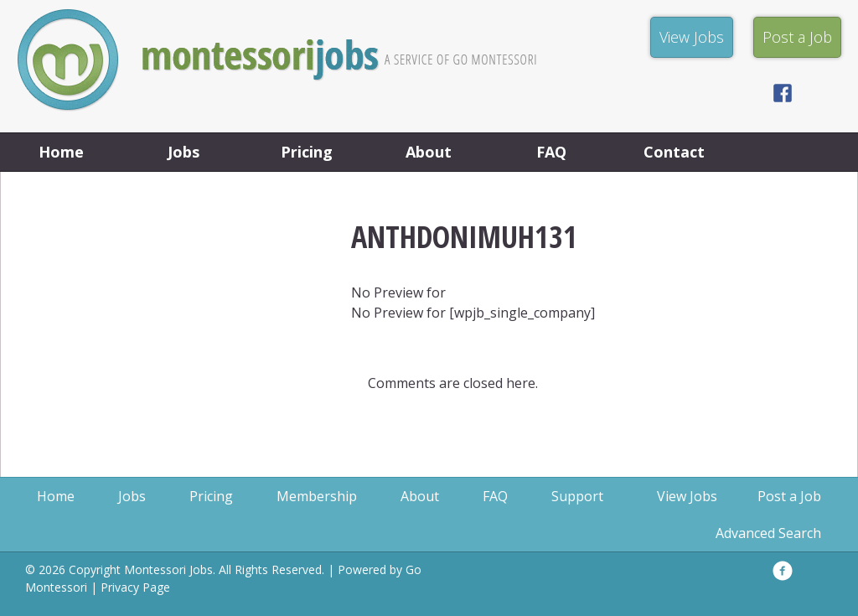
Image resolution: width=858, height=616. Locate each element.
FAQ (551, 152)
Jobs (183, 152)
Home (61, 152)
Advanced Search (768, 533)
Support (577, 496)
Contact (674, 152)
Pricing (307, 152)
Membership (317, 496)
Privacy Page (135, 587)
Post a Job (789, 496)
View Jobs (687, 496)
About (429, 152)
